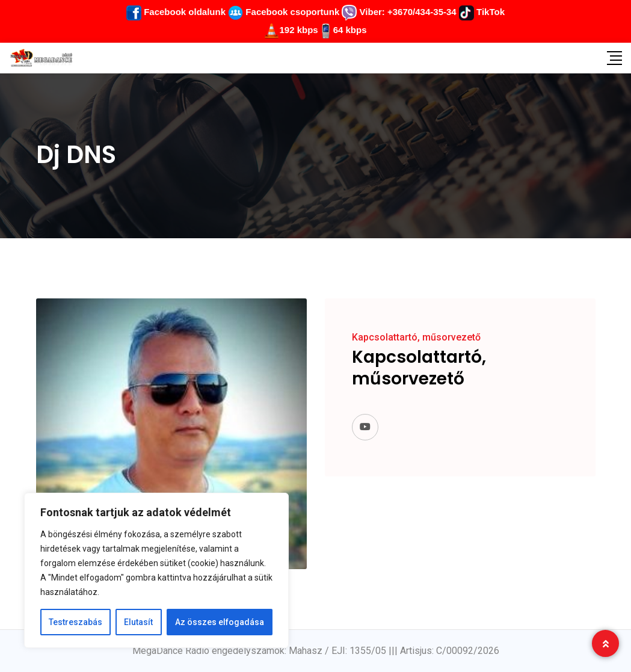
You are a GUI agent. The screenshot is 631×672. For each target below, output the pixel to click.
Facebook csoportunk (284, 12)
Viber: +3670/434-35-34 (399, 12)
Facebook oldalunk (176, 12)
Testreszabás (75, 622)
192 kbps (298, 30)
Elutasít (138, 622)
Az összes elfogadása (220, 622)
